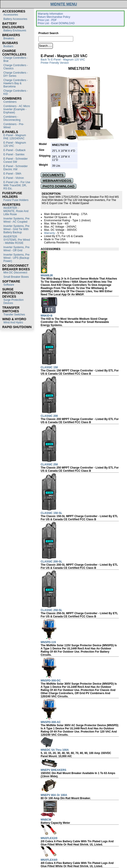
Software (9, 285)
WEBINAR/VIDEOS (57, 181)
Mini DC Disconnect (15, 273)
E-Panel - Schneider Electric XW (15, 168)
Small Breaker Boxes (16, 277)
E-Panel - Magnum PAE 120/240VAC (15, 137)
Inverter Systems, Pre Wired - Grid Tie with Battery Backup (16, 229)
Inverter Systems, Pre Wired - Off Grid (16, 249)
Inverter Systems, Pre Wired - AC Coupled (16, 220)
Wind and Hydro (13, 322)
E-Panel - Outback (14, 150)
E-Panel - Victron (14, 178)
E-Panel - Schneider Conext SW (15, 160)
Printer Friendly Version (55, 63)
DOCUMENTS (53, 175)
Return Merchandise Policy (54, 17)
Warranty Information (50, 14)
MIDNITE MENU (64, 4)
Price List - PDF (47, 20)
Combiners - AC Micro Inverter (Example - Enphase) (17, 109)
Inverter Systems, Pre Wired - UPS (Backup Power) (16, 258)
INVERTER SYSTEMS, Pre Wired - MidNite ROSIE (17, 240)
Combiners (10, 102)
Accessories (11, 15)
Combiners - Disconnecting (12, 118)
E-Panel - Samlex (14, 154)
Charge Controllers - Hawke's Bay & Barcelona (16, 83)
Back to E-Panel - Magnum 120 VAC (63, 60)
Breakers (9, 38)
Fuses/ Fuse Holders (16, 200)
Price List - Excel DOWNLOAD (56, 23)
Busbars (8, 46)
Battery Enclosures (15, 30)
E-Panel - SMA (12, 174)
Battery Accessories (15, 19)
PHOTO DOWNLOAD (58, 186)
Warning (75, 243)
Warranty (49, 233)
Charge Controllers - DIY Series (16, 74)
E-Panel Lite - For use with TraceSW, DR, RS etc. (17, 185)
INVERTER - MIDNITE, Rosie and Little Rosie (16, 211)
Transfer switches (14, 315)
